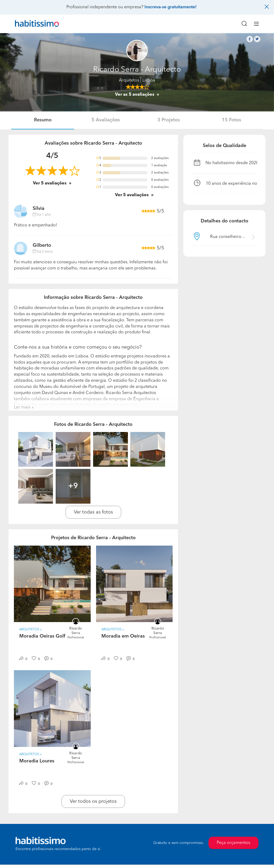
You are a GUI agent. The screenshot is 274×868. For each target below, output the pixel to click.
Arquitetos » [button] (31, 630)
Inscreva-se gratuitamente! (170, 7)
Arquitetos (129, 80)
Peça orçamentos (233, 843)
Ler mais (22, 407)
